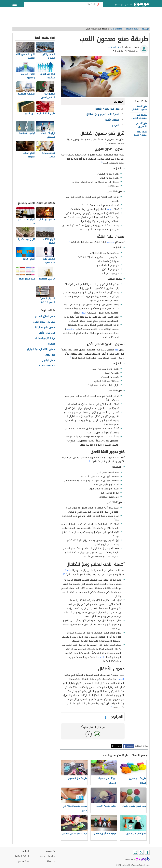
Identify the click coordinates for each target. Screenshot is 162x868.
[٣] (70, 357)
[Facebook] (147, 852)
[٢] (69, 241)
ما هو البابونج (49, 360)
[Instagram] (135, 852)
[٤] (90, 461)
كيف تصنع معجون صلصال (140, 133)
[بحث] (99, 4)
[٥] (64, 574)
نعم (97, 734)
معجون (111, 242)
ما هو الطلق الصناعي (45, 317)
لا (89, 734)
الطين (83, 313)
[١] (102, 162)
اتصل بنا (25, 851)
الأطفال (121, 679)
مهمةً (68, 570)
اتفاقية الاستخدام (21, 856)
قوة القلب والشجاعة (45, 338)
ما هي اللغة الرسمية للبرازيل (41, 349)
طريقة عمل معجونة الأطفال (139, 116)
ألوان (110, 209)
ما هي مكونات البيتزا (45, 328)
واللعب (71, 329)
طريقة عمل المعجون (141, 125)
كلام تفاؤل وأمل (47, 333)
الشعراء (52, 344)
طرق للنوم (50, 355)
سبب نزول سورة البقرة (44, 322)
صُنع (117, 350)
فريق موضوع (23, 861)
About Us (51, 861)
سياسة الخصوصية (48, 856)
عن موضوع (51, 851)
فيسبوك (130, 746)
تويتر (119, 746)
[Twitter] (141, 852)
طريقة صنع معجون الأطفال (139, 108)
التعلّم (101, 657)
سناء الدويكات (115, 47)
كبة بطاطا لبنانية (47, 366)
